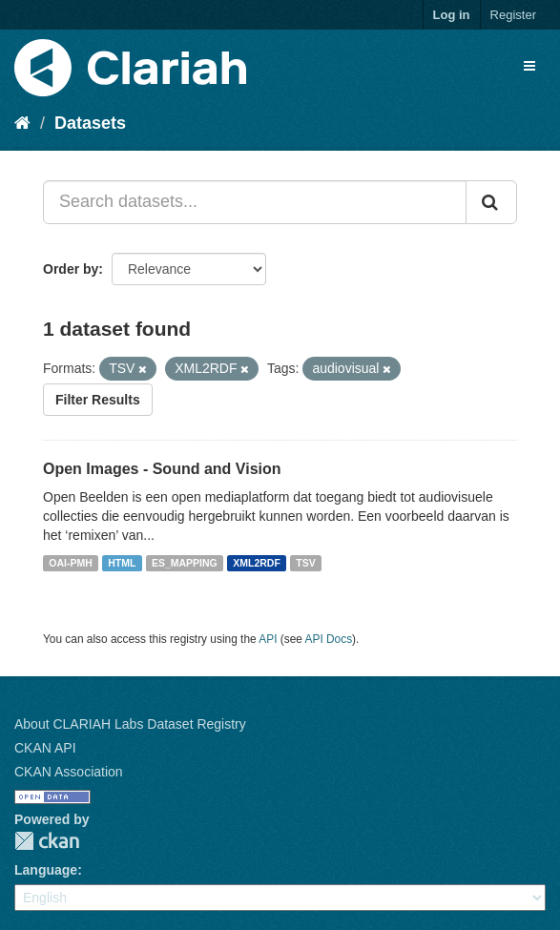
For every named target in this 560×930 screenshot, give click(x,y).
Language (46, 870)
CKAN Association (69, 772)
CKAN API (45, 748)
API (268, 639)
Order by (71, 269)
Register (513, 15)
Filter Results (98, 400)
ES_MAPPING (185, 563)
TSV (305, 563)
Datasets (90, 123)
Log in (452, 15)
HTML (122, 563)
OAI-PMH (71, 563)
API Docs (329, 639)
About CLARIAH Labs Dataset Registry (130, 724)
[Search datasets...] (255, 202)
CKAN (47, 841)
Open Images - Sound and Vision (162, 469)
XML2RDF (257, 563)
